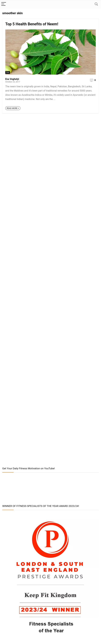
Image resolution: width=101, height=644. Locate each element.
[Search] (96, 4)
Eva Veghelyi (12, 79)
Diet (8, 72)
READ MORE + (13, 108)
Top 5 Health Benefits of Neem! (32, 24)
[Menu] (4, 4)
